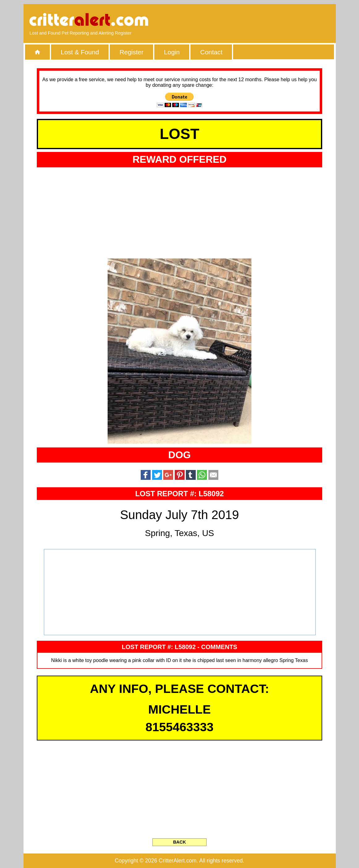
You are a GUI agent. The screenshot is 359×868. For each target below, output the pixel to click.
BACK (180, 842)
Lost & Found (80, 52)
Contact (212, 52)
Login (172, 52)
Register (131, 52)
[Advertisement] (258, 20)
